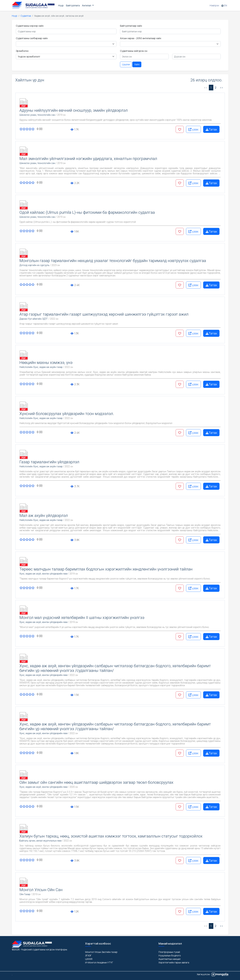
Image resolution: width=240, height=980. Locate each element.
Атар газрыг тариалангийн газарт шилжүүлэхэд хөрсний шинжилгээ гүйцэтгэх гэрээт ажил (104, 314)
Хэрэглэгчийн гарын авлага (174, 962)
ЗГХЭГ (88, 955)
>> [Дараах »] (221, 88)
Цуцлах (126, 64)
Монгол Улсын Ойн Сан (41, 890)
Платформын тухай (169, 952)
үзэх (193, 129)
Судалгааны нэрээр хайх (30, 26)
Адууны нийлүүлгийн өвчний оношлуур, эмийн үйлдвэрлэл (74, 110)
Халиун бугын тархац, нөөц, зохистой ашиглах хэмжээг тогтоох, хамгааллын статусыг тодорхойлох (111, 836)
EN (224, 5)
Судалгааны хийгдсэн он (134, 51)
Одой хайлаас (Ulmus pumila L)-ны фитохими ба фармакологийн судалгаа (87, 212)
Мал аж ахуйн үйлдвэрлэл (44, 516)
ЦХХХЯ (89, 959)
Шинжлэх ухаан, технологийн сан (37, 115)
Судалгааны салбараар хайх (32, 38)
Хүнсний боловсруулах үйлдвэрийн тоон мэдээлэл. (67, 414)
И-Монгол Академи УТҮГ (99, 962)
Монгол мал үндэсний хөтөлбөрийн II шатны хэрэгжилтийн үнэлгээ (82, 618)
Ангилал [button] (87, 5)
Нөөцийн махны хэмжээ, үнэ (46, 363)
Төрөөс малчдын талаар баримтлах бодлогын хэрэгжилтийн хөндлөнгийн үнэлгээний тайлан (106, 569)
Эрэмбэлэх (22, 51)
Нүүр (61, 5)
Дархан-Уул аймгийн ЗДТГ (34, 319)
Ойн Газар (25, 894)
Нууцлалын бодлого (170, 955)
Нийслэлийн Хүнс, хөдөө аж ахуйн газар (41, 367)
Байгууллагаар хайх (131, 26)
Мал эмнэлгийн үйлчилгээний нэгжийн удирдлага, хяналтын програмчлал (88, 159)
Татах (211, 129)
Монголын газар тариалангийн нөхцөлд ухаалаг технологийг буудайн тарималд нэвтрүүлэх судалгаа (113, 261)
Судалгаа (26, 16)
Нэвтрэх (214, 5)
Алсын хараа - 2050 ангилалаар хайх (141, 38)
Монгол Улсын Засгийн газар (101, 952)
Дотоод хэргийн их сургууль (34, 265)
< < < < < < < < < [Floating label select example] (170, 44)
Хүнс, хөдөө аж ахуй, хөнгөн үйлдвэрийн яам (43, 574)
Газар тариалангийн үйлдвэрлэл (49, 462)
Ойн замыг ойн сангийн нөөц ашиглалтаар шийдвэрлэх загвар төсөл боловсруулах (96, 782)
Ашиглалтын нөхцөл (169, 959)
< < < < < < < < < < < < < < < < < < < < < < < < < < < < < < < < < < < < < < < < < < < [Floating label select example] (66, 44)
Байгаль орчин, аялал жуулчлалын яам (41, 841)
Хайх (137, 64)
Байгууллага (73, 5)
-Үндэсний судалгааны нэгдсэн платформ (44, 949)
